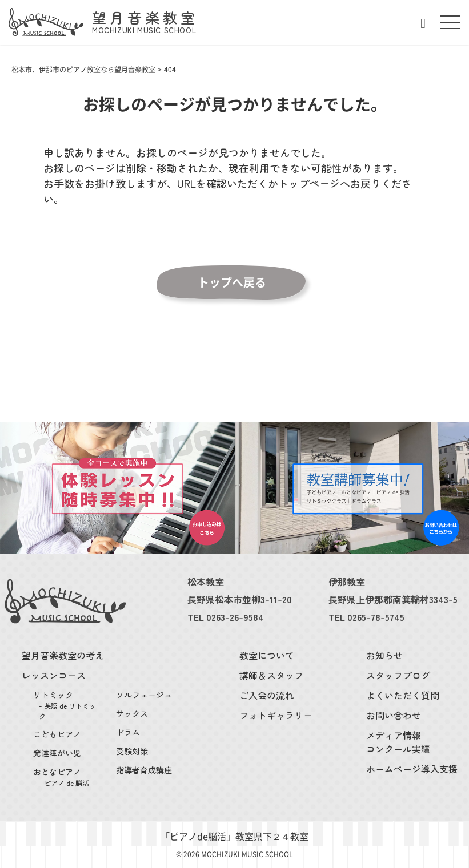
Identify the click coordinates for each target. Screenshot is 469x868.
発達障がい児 (57, 753)
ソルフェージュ (144, 695)
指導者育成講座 (144, 770)
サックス (132, 713)
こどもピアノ (57, 734)
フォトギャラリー (276, 715)
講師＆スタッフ (271, 675)
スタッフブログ (398, 675)
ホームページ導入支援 (412, 769)
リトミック (68, 705)
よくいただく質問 (403, 695)
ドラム (128, 732)
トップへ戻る (232, 282)
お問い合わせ (394, 715)
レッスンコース (54, 675)
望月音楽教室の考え (63, 655)
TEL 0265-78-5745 (366, 617)
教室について (267, 655)
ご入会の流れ (267, 695)
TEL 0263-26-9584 (226, 617)
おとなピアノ (68, 777)
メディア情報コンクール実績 (398, 742)
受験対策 (132, 751)
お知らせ (384, 655)
